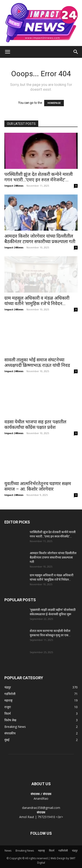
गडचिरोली (63, 851)
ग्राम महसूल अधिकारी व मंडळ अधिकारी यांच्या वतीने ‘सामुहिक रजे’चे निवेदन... (37, 301)
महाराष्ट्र (41, 851)
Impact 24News (14, 186)
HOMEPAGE (54, 103)
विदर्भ (52, 851)
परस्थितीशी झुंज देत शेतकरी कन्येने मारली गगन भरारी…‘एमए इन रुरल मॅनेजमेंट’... (38, 177)
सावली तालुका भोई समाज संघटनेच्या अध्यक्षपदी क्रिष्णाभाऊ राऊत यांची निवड (37, 363)
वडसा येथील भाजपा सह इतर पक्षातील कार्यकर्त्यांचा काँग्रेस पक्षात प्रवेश (35, 425)
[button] (7, 52)
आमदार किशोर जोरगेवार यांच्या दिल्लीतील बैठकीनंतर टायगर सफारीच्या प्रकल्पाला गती (40, 239)
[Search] (76, 52)
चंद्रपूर (75, 851)
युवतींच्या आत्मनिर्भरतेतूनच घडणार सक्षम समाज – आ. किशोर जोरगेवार (38, 486)
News (8, 851)
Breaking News (25, 851)
